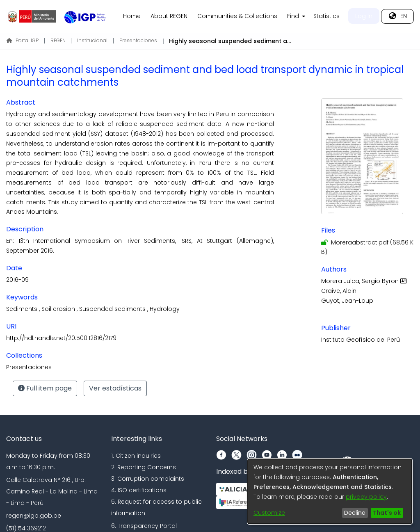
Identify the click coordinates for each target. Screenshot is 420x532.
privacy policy (366, 497)
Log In (364, 16)
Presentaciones (138, 40)
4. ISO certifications (139, 490)
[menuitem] (295, 16)
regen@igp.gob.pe (34, 516)
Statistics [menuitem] (326, 16)
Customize (269, 513)
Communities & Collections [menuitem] (237, 16)
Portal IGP (23, 40)
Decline (355, 513)
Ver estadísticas (115, 388)
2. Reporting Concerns (144, 467)
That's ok (387, 513)
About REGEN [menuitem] (169, 16)
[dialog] (330, 491)
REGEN (58, 40)
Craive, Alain (339, 291)
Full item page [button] (45, 388)
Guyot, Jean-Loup (347, 301)
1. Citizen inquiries (136, 456)
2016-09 (17, 280)
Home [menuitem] (132, 16)
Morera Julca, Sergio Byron (365, 281)
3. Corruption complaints (148, 479)
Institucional (92, 40)
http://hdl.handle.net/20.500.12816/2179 (61, 338)
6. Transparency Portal (144, 526)
